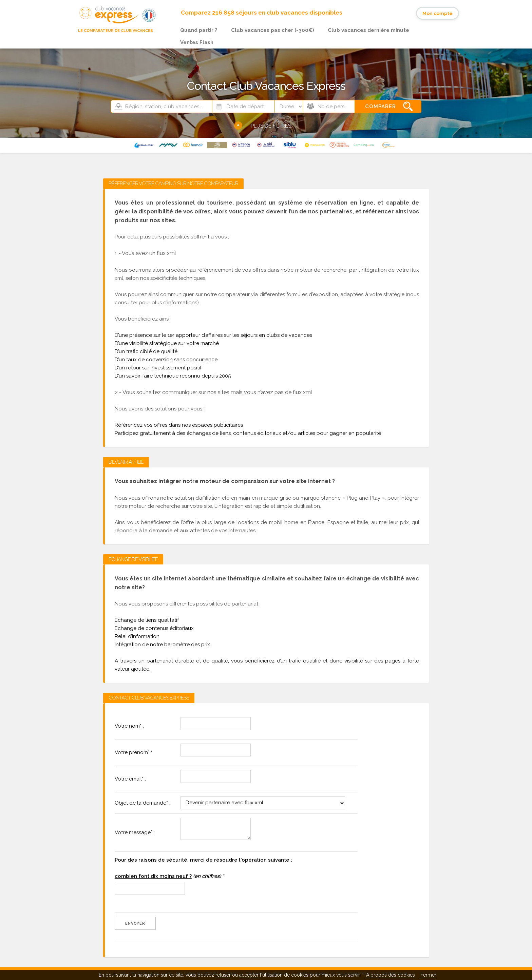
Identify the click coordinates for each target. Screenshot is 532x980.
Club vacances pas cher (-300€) (273, 30)
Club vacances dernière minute (368, 30)
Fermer (428, 975)
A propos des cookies (391, 975)
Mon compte (438, 13)
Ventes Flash (197, 42)
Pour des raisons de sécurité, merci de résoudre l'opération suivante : (203, 868)
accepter (249, 975)
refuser (223, 975)
